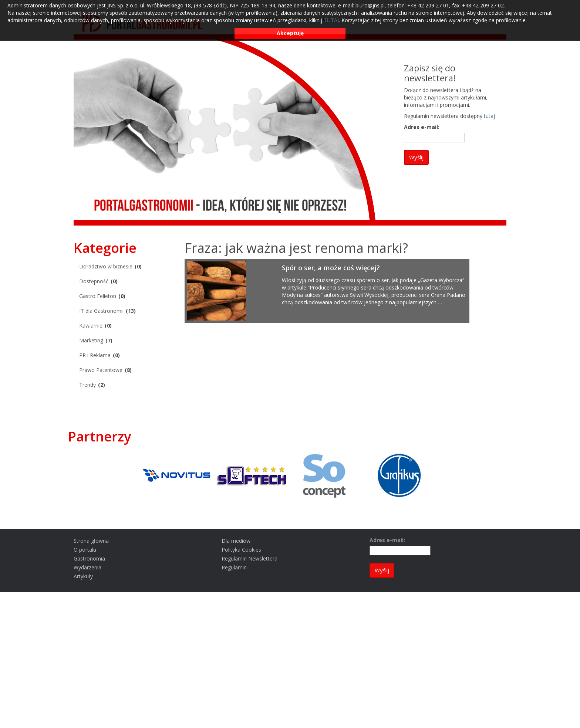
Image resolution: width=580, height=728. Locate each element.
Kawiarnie (91, 326)
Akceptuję (290, 33)
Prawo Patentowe (101, 370)
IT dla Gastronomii (101, 311)
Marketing (91, 340)
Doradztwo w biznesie (106, 266)
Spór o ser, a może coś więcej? (331, 268)
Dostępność (94, 281)
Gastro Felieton (98, 296)
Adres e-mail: (422, 127)
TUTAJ (331, 20)
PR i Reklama (95, 355)
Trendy (87, 385)
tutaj (489, 116)
